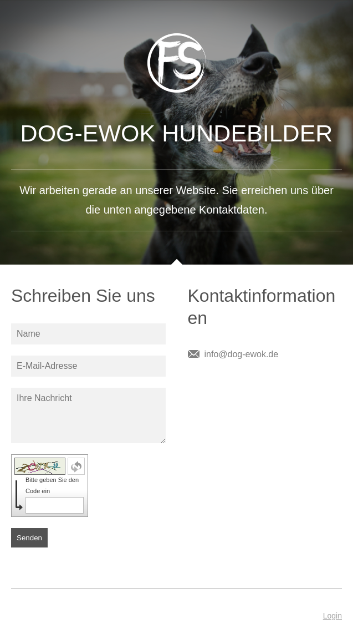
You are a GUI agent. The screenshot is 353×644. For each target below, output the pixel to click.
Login (332, 616)
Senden (29, 538)
